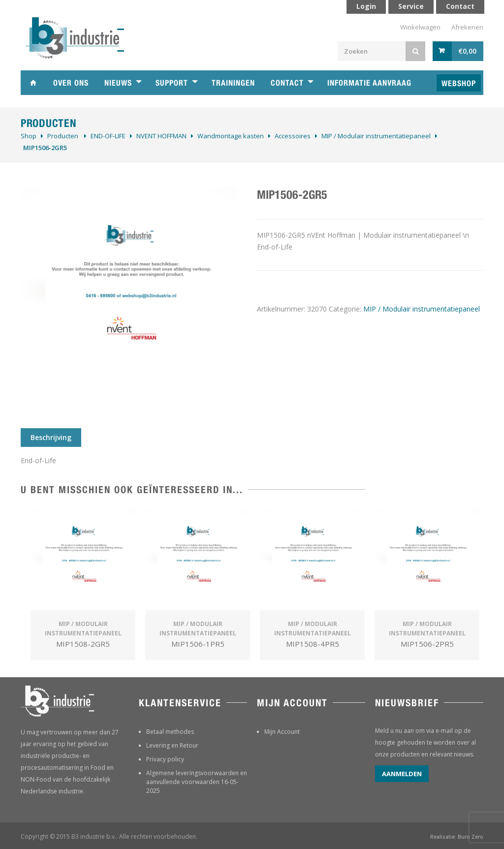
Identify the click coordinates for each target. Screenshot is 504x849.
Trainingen (233, 83)
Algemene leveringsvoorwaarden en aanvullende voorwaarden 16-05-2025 (197, 782)
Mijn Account (282, 732)
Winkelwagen (420, 27)
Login (366, 6)
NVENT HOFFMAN (161, 136)
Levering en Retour (172, 745)
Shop (29, 136)
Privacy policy (165, 759)
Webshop (459, 83)
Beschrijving (51, 437)
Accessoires (293, 136)
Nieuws (118, 83)
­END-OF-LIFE (108, 136)
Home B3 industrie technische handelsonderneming (33, 83)
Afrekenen (467, 27)
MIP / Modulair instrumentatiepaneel (376, 136)
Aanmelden (402, 774)
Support (172, 83)
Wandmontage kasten (231, 136)
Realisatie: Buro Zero (457, 837)
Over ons (71, 83)
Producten (63, 136)
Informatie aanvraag (369, 83)
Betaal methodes (170, 732)
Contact (287, 83)
